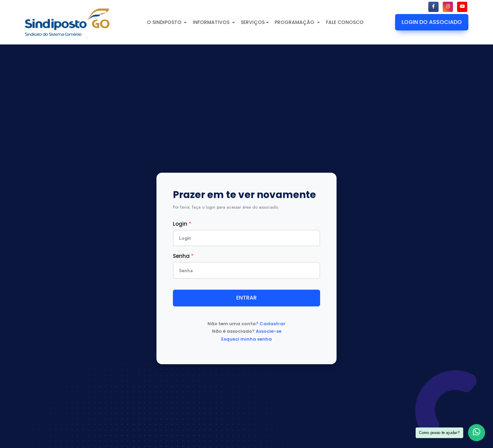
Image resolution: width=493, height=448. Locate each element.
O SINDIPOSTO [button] (165, 22)
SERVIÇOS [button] (253, 22)
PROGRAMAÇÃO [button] (295, 22)
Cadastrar (273, 324)
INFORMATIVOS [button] (212, 22)
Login (182, 224)
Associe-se (269, 331)
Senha (183, 256)
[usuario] (246, 238)
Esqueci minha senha (246, 339)
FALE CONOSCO (345, 22)
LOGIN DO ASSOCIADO (432, 22)
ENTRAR (246, 298)
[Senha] (246, 270)
